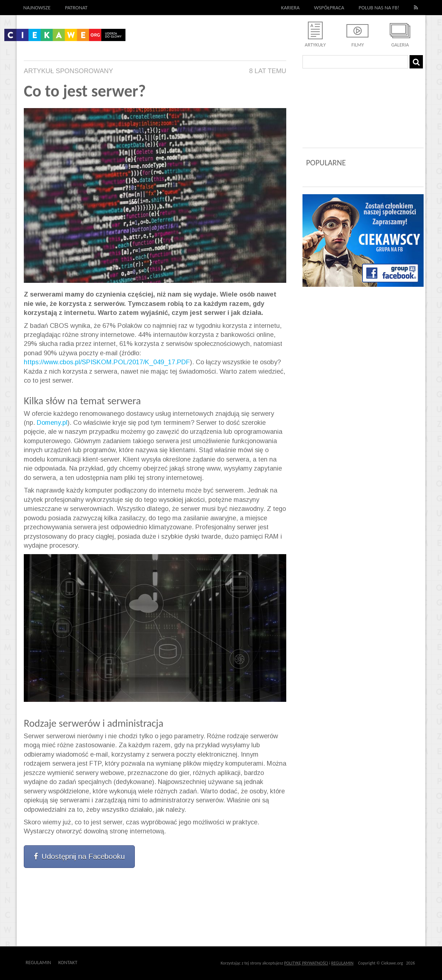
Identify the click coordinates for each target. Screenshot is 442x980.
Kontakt (68, 963)
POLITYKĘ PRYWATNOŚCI (306, 963)
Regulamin (38, 963)
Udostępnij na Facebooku (79, 856)
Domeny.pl (52, 423)
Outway (94, 963)
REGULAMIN (342, 963)
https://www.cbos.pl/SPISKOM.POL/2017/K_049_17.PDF (107, 362)
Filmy (358, 45)
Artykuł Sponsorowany (68, 71)
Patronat (76, 8)
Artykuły (315, 45)
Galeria (400, 45)
